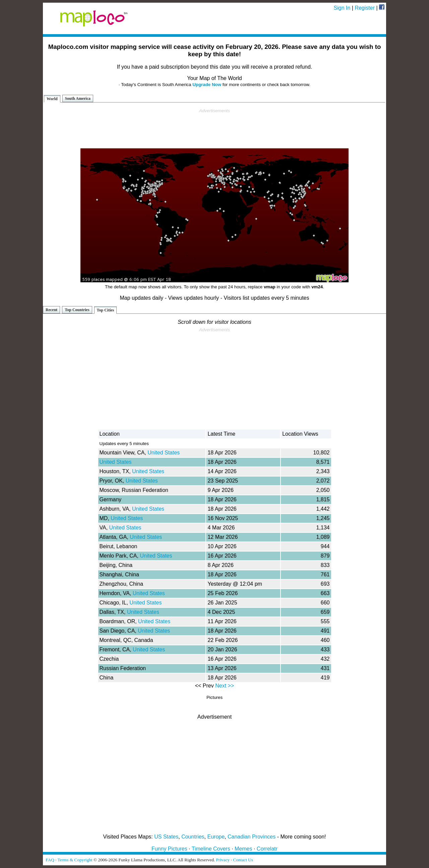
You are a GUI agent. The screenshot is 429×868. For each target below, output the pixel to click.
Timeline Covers (211, 849)
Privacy (223, 860)
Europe (216, 837)
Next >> (225, 686)
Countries (193, 837)
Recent (51, 310)
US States (166, 837)
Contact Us (243, 860)
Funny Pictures (169, 849)
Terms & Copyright (75, 860)
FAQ (50, 860)
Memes (243, 849)
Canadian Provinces (252, 837)
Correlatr (267, 849)
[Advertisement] (214, 129)
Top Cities (106, 310)
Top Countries (77, 310)
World (52, 99)
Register (365, 8)
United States (164, 453)
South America (78, 98)
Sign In (342, 8)
